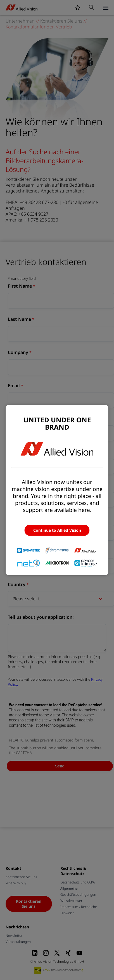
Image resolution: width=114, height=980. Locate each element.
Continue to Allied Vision (57, 530)
